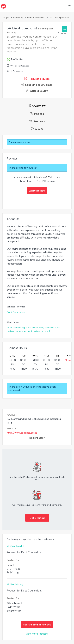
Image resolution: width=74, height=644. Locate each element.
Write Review (37, 191)
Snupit (6, 18)
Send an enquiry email (37, 85)
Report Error (37, 438)
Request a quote (37, 79)
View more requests (37, 634)
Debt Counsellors (36, 18)
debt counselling (16, 328)
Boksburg (18, 18)
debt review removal (38, 331)
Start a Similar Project (37, 624)
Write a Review (37, 91)
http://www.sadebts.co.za (22, 433)
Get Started (37, 518)
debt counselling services (40, 328)
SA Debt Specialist (59, 18)
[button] (70, 6)
